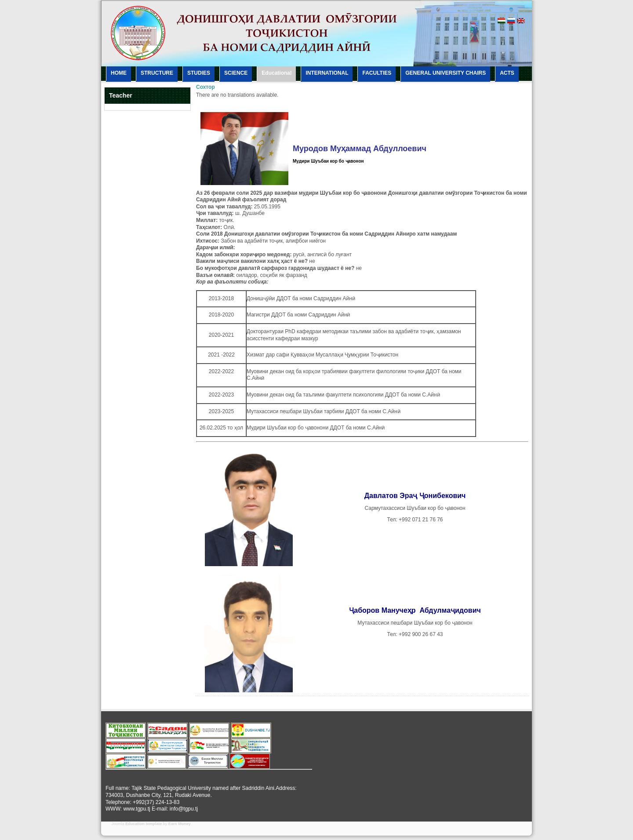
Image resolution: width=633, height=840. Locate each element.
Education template (144, 824)
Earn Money (180, 824)
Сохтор (206, 87)
